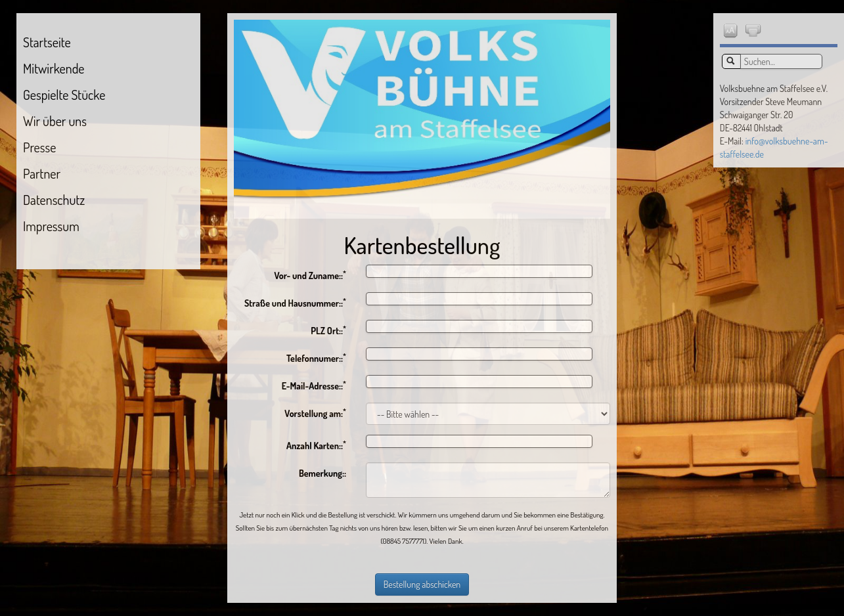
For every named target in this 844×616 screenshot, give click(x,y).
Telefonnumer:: (316, 358)
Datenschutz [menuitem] (54, 200)
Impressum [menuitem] (51, 226)
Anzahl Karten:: (316, 445)
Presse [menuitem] (39, 147)
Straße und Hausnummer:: (295, 302)
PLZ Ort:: (328, 330)
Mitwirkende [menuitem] (54, 68)
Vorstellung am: (315, 413)
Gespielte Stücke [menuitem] (64, 95)
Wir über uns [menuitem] (55, 121)
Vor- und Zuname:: (310, 275)
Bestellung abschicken (422, 584)
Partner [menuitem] (42, 173)
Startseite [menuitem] (47, 42)
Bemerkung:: (322, 473)
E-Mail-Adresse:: (314, 385)
